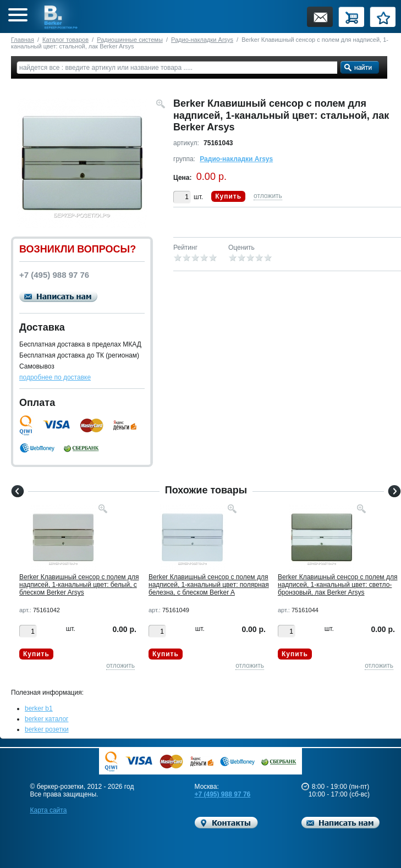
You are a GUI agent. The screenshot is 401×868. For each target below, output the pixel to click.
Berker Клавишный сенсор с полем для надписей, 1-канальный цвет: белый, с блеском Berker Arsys (79, 585)
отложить (268, 196)
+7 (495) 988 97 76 (223, 794)
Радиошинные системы (130, 40)
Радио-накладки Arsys (202, 40)
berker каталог (47, 719)
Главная (23, 40)
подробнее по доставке (55, 377)
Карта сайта (49, 810)
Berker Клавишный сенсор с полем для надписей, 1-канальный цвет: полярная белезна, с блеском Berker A (209, 585)
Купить (228, 196)
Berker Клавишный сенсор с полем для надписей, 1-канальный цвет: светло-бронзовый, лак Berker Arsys (337, 585)
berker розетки (47, 729)
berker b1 (39, 708)
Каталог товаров (65, 40)
